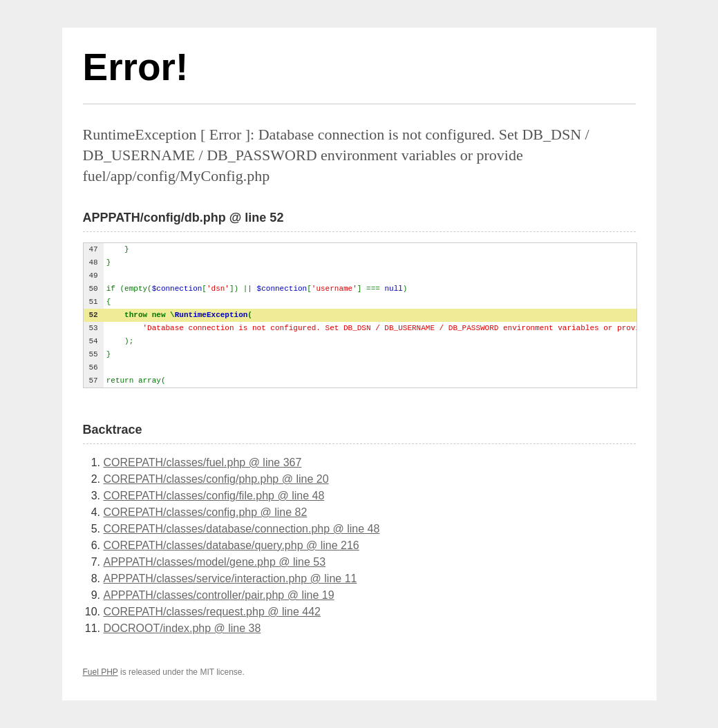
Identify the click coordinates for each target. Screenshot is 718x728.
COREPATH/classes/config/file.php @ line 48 (214, 496)
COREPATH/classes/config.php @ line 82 (206, 512)
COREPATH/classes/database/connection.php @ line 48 (242, 529)
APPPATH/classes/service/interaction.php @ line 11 (230, 578)
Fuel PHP (101, 672)
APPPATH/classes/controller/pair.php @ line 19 (219, 595)
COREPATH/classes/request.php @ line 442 (212, 612)
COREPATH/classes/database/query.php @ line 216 (232, 545)
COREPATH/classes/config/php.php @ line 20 (216, 479)
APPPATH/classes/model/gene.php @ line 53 (215, 562)
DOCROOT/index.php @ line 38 (182, 628)
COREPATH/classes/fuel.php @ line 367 (203, 462)
